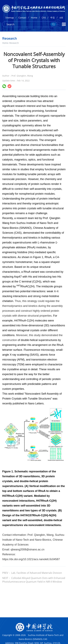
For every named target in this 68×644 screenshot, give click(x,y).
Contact (22, 18)
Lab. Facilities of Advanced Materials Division (37, 573)
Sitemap (10, 18)
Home (34, 18)
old (61, 18)
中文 (53, 18)
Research (14, 43)
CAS (44, 18)
